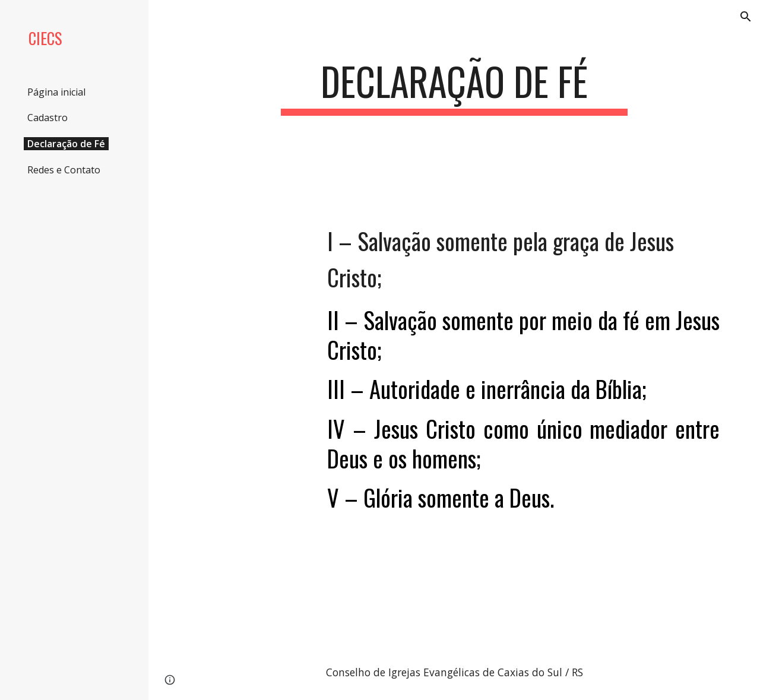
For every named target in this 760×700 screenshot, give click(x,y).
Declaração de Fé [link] (66, 144)
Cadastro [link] (47, 118)
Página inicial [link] (56, 92)
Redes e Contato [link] (64, 170)
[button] (746, 17)
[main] (454, 87)
